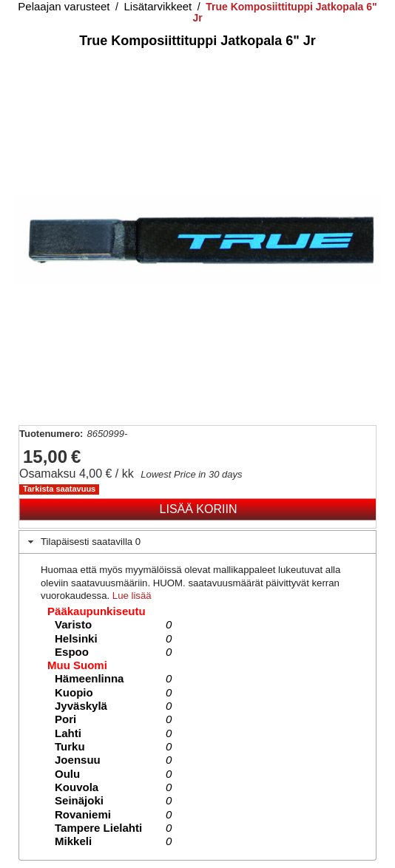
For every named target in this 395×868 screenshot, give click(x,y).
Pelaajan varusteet (64, 6)
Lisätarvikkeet (158, 6)
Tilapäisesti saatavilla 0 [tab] (83, 542)
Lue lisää (132, 596)
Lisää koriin (199, 509)
